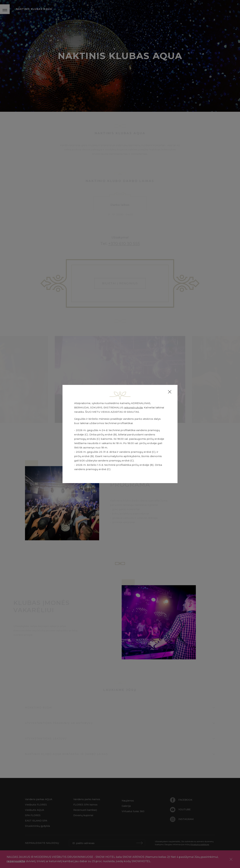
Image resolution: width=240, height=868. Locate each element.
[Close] (170, 392)
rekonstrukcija (133, 407)
